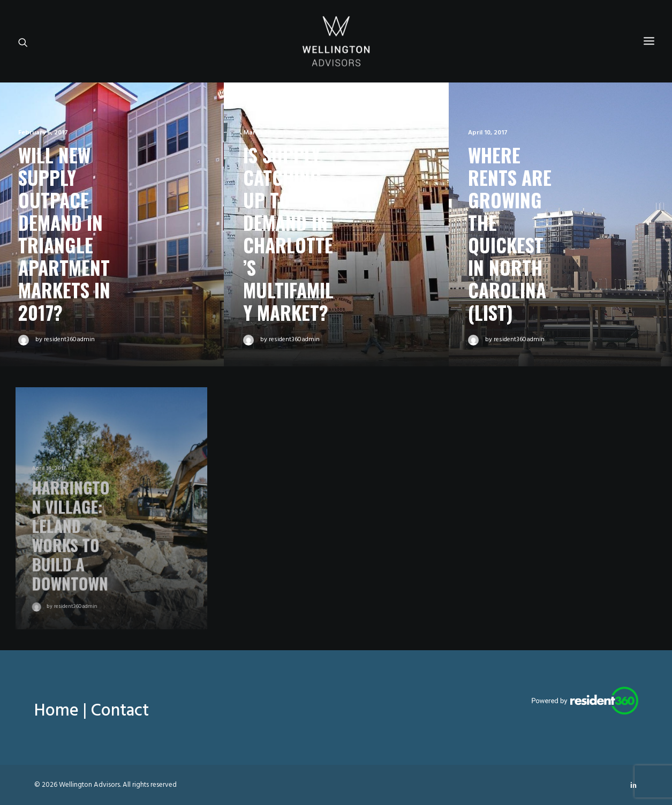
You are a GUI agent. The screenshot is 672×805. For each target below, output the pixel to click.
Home (56, 711)
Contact (120, 711)
